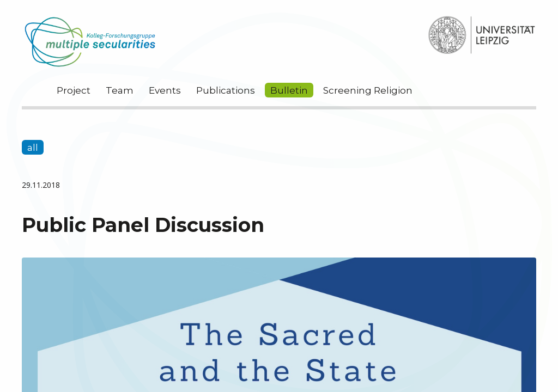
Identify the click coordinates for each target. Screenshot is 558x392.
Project (74, 90)
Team (120, 90)
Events (165, 90)
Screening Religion (368, 90)
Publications (226, 90)
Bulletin (289, 90)
